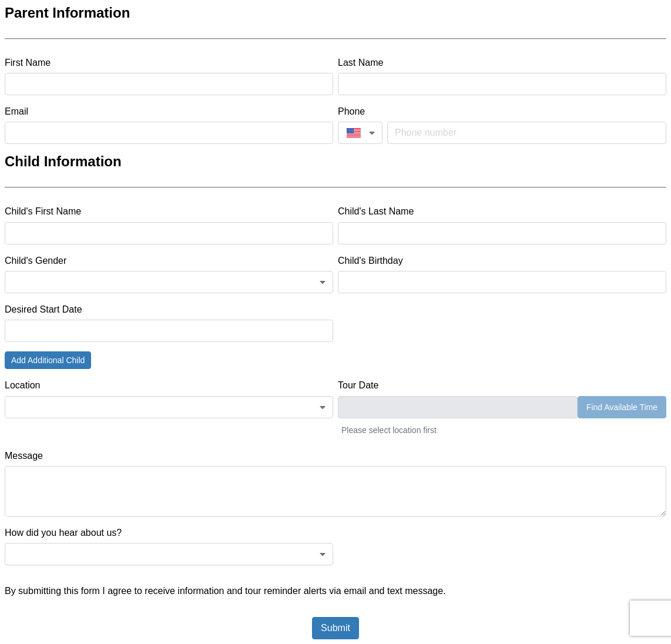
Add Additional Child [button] (48, 360)
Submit (335, 628)
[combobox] (360, 133)
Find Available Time (622, 407)
